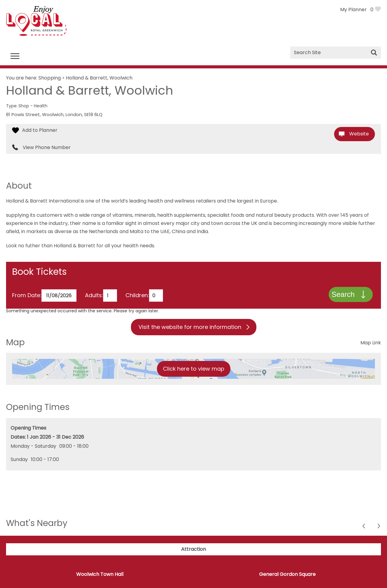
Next (364, 527)
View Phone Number (47, 148)
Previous (379, 527)
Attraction (193, 550)
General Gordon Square (287, 575)
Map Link (371, 343)
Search (343, 295)
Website (359, 134)
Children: (137, 296)
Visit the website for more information (190, 328)
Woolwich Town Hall (100, 575)
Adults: (94, 296)
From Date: (27, 296)
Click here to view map (194, 369)
